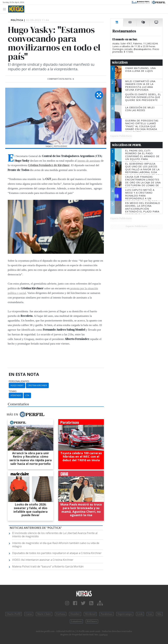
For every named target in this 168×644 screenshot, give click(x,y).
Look (140, 614)
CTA (27, 395)
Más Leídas (120, 63)
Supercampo (125, 614)
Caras (29, 614)
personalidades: (19, 381)
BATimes (92, 621)
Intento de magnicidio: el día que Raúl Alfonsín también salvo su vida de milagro (56, 545)
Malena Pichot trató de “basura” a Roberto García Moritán (48, 566)
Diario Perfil (14, 614)
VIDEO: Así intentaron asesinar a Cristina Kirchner (43, 560)
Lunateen (76, 621)
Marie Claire (44, 614)
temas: (13, 391)
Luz (150, 614)
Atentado (16, 395)
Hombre (75, 614)
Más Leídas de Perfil (127, 145)
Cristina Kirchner (37, 385)
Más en (25, 414)
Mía (159, 614)
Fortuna (61, 614)
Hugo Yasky (17, 385)
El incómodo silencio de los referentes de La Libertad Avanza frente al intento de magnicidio (55, 535)
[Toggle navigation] (5, 9)
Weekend (90, 614)
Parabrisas (106, 614)
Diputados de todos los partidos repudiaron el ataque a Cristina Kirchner (57, 553)
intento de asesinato (89, 161)
